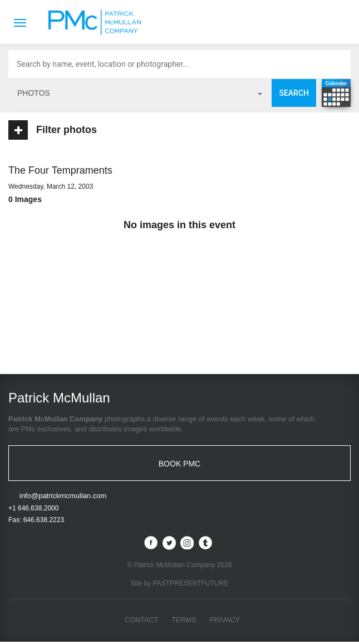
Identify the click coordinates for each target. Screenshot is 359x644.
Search (294, 93)
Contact (141, 621)
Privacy (225, 621)
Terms (184, 621)
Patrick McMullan (98, 22)
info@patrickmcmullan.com (63, 498)
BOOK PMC (179, 464)
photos (140, 93)
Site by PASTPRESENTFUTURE (180, 585)
